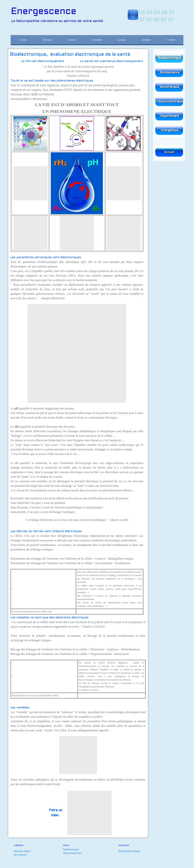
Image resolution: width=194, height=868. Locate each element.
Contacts (171, 40)
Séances (72, 40)
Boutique (146, 40)
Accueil (23, 40)
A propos (122, 40)
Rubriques (48, 40)
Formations (97, 40)
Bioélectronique (71, 849)
